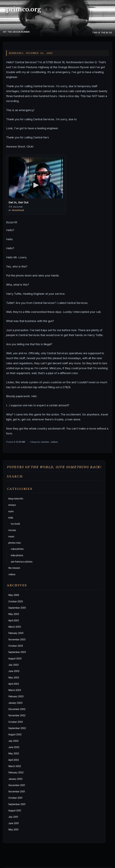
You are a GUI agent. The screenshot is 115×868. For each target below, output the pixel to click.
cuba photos (17, 549)
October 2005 (16, 602)
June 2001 (14, 823)
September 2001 (17, 804)
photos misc (15, 543)
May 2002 (14, 754)
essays (12, 505)
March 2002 (15, 766)
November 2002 (17, 715)
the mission (14, 568)
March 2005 (15, 627)
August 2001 (15, 811)
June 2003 (14, 671)
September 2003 (17, 652)
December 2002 (17, 709)
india (11, 518)
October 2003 (16, 646)
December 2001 (17, 785)
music (11, 537)
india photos (17, 555)
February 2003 (16, 696)
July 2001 (13, 817)
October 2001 (15, 798)
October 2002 (16, 722)
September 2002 (17, 728)
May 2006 (14, 595)
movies (12, 530)
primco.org (23, 9)
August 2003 (15, 659)
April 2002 (14, 760)
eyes (11, 511)
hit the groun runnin (16, 32)
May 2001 (13, 830)
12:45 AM (20, 442)
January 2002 (15, 779)
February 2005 (16, 633)
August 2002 (15, 734)
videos (12, 574)
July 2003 (13, 665)
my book (15, 524)
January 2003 (15, 703)
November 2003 (17, 640)
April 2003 (14, 684)
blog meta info (16, 499)
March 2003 (15, 690)
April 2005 (14, 621)
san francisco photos (22, 562)
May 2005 (14, 614)
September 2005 (17, 608)
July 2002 (13, 741)
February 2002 (16, 773)
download (18, 210)
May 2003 (14, 678)
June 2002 (14, 747)
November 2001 (17, 792)
